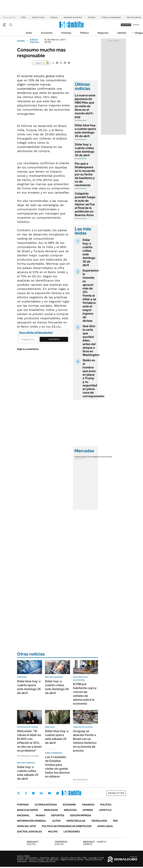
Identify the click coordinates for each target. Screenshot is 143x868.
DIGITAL (33, 843)
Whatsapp (58, 793)
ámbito (21, 41)
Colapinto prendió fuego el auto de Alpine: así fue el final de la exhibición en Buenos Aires (85, 204)
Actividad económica (73, 17)
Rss (115, 821)
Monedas (79, 457)
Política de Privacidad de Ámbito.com (67, 826)
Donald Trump (38, 17)
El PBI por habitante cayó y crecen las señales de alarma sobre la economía (85, 694)
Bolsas (87, 457)
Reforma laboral (134, 17)
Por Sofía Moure (81, 780)
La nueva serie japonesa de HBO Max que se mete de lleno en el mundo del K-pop (85, 106)
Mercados (51, 810)
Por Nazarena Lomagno (28, 756)
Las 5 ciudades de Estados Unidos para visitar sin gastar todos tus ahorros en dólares (57, 767)
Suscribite (54, 339)
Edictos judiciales (30, 832)
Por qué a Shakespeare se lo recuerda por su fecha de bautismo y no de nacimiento (85, 174)
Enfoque (54, 17)
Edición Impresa (81, 815)
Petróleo (92, 17)
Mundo (40, 815)
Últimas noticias (46, 805)
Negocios (103, 33)
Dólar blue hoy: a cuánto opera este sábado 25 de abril (57, 737)
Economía (47, 33)
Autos (56, 821)
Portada (23, 805)
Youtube (49, 793)
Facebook (26, 793)
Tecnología (99, 821)
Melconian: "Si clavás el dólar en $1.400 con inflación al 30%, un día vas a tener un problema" (29, 741)
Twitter (19, 793)
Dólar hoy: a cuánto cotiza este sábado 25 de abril (28, 773)
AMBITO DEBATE (95, 843)
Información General (32, 821)
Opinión (122, 33)
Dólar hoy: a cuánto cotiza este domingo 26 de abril (85, 150)
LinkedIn (41, 793)
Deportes (58, 815)
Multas (53, 832)
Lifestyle (105, 810)
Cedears (108, 457)
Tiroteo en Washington (111, 17)
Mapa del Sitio (26, 826)
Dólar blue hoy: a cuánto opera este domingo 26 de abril (85, 131)
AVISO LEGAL (105, 826)
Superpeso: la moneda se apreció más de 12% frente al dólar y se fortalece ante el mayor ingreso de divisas (91, 296)
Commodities (97, 457)
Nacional (23, 815)
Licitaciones (72, 832)
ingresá (136, 25)
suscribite (126, 25)
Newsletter (116, 793)
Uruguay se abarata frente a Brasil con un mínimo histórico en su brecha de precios (85, 741)
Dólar (24, 17)
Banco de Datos (28, 810)
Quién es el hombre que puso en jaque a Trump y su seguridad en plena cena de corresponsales (93, 378)
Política (84, 33)
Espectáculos (76, 821)
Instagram (33, 793)
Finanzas (66, 33)
